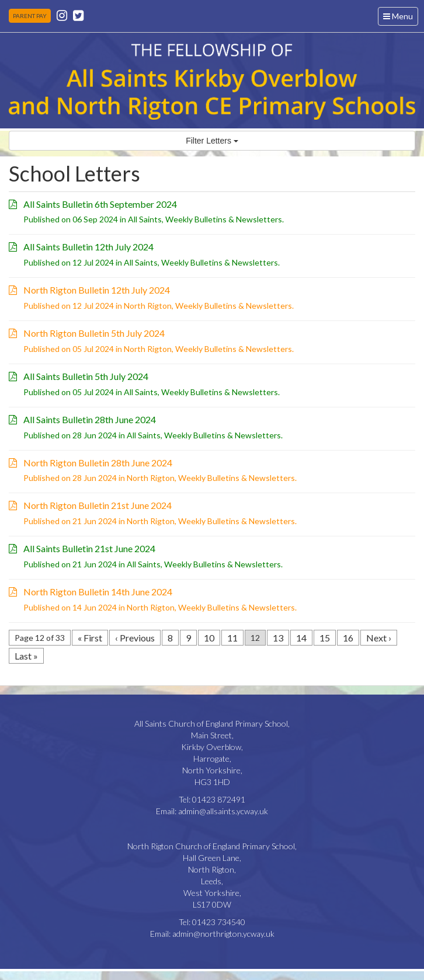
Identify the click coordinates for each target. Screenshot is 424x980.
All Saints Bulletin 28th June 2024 (90, 419)
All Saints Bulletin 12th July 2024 (88, 247)
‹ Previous (135, 638)
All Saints (145, 219)
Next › (379, 638)
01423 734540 (219, 922)
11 (232, 638)
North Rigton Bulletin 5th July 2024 (94, 333)
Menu (400, 18)
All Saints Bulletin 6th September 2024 (100, 204)
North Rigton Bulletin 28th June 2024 (98, 463)
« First (90, 638)
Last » (26, 656)
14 (301, 638)
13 (278, 638)
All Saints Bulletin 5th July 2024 (86, 376)
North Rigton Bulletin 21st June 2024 (98, 505)
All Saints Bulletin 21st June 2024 (89, 548)
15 (325, 638)
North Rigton (148, 306)
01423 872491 (219, 799)
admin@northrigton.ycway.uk (223, 934)
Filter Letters (212, 141)
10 (209, 638)
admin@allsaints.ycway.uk (223, 811)
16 (348, 638)
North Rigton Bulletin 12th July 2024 (97, 290)
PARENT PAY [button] (30, 16)
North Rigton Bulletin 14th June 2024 (98, 592)
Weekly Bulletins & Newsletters (224, 219)
